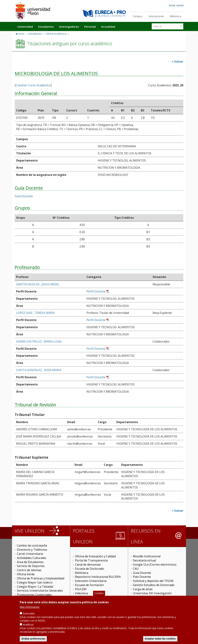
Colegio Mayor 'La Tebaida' (35, 587)
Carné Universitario (30, 554)
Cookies (99, 593)
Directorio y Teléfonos (32, 550)
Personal (90, 27)
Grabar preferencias (33, 639)
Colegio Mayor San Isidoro (35, 582)
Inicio (21, 34)
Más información (30, 607)
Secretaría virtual (144, 560)
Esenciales (29, 613)
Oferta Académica (56, 34)
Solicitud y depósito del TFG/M (153, 581)
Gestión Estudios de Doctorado (154, 585)
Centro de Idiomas (29, 570)
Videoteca (82, 593)
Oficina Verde (26, 574)
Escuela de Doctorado (89, 569)
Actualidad (108, 27)
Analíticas (28, 625)
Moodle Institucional (147, 556)
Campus (138, 16)
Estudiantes (46, 27)
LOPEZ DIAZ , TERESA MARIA (35, 313)
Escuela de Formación (89, 585)
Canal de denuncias (88, 565)
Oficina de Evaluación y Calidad (95, 556)
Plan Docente (142, 577)
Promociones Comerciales (34, 595)
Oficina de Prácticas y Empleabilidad (41, 578)
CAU (136, 569)
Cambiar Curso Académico (33, 85)
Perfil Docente (96, 291)
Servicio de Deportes (31, 566)
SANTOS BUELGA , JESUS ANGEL (38, 284)
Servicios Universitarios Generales (40, 591)
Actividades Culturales (32, 558)
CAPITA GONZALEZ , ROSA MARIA (39, 370)
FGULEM (81, 589)
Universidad (25, 27)
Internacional (156, 16)
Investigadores (69, 27)
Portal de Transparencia (91, 560)
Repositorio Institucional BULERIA (98, 577)
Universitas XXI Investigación (152, 593)
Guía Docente (24, 196)
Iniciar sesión (176, 5)
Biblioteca (175, 16)
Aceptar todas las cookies (160, 639)
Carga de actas (143, 589)
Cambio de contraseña (32, 545)
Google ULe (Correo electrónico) (155, 565)
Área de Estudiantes (30, 562)
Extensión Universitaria (91, 581)
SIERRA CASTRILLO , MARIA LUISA (39, 341)
